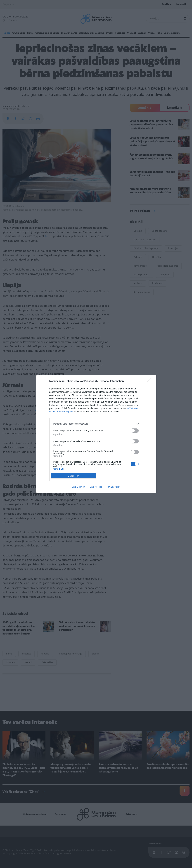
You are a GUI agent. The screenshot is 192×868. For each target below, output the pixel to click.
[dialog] (96, 434)
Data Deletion (78, 487)
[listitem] (96, 424)
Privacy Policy (113, 487)
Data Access (96, 487)
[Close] (150, 381)
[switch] (135, 431)
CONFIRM (74, 476)
